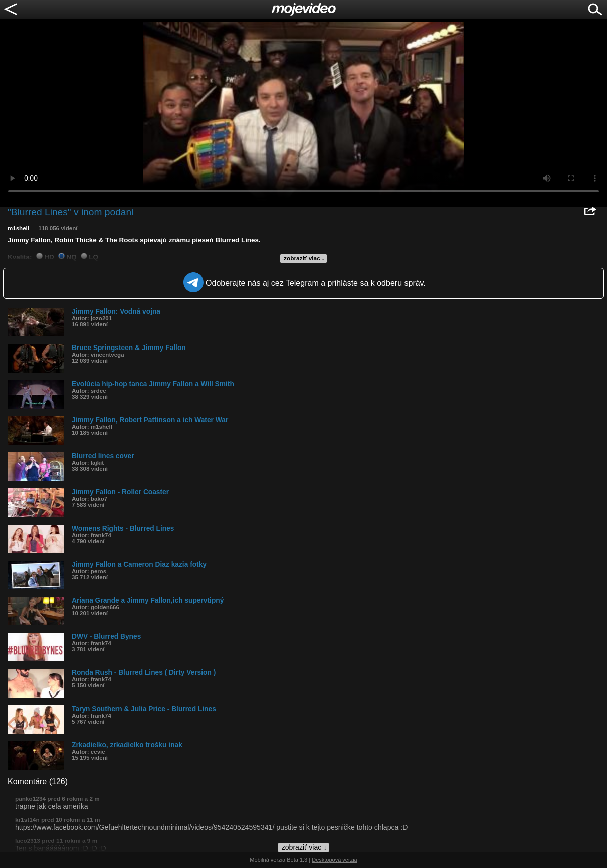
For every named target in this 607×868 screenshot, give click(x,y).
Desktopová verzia (335, 860)
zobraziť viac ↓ (304, 258)
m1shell (18, 228)
